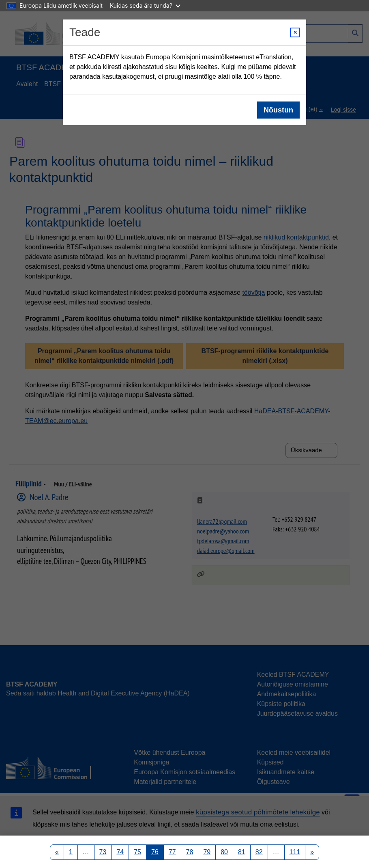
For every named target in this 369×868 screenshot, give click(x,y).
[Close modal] (295, 32)
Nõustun (278, 110)
